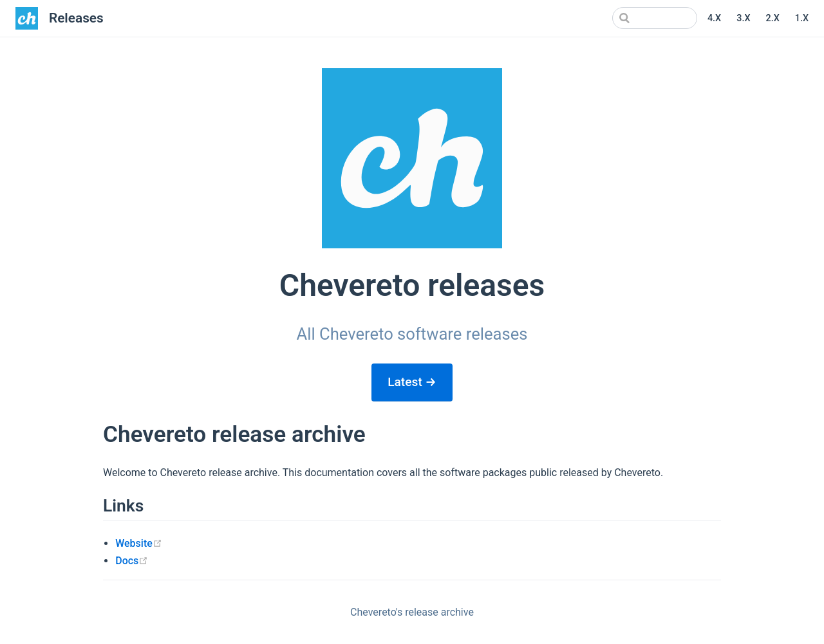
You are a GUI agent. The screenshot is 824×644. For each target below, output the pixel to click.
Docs (132, 561)
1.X (802, 18)
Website (139, 543)
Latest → (412, 382)
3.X (743, 18)
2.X (772, 18)
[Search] (632, 18)
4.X (714, 18)
